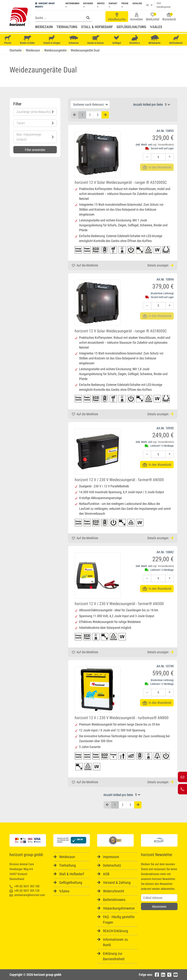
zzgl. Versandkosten (163, 145)
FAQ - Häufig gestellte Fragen (119, 920)
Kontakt (113, 5)
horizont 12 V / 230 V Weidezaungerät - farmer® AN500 (119, 480)
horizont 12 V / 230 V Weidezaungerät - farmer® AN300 (119, 604)
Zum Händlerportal (163, 5)
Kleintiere (135, 40)
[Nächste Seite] (105, 115)
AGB (106, 874)
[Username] (159, 898)
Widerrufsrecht (114, 891)
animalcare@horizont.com (27, 895)
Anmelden (137, 17)
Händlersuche (117, 17)
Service (101, 5)
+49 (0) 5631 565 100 (24, 886)
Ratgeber (88, 5)
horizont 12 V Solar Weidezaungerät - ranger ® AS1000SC (121, 182)
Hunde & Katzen (96, 40)
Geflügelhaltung (131, 27)
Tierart (35, 123)
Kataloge (137, 3)
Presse (125, 5)
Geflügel (117, 40)
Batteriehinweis (114, 900)
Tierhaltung (67, 27)
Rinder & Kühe (27, 40)
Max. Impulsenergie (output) (35, 137)
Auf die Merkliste (85, 265)
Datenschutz (112, 865)
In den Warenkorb (157, 465)
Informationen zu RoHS (115, 942)
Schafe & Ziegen (52, 40)
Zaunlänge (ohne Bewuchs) (35, 112)
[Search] (59, 18)
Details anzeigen (161, 265)
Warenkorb (169, 17)
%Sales (156, 27)
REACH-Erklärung (116, 931)
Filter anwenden (35, 150)
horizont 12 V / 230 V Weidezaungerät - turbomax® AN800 (122, 718)
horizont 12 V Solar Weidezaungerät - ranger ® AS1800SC (121, 331)
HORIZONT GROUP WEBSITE (45, 5)
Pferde (8, 40)
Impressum (111, 857)
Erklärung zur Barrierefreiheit (114, 956)
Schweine (74, 40)
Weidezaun (44, 27)
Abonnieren (159, 907)
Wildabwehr (155, 40)
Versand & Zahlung (117, 883)
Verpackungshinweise (119, 908)
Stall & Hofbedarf (97, 27)
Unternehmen (72, 5)
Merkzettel (153, 17)
